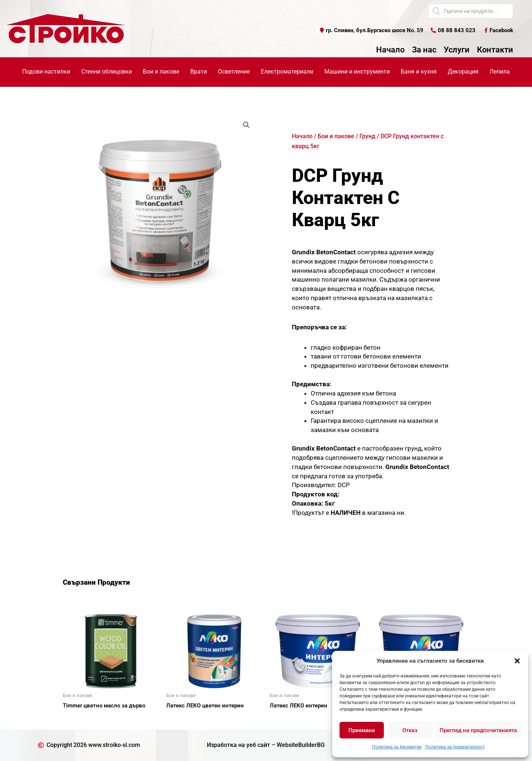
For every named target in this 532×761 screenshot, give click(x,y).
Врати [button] (199, 72)
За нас (424, 50)
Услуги (457, 50)
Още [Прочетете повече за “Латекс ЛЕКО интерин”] (284, 718)
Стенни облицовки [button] (107, 72)
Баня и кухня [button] (419, 72)
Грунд (367, 136)
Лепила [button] (500, 72)
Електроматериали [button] (287, 72)
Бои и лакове (336, 136)
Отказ (410, 730)
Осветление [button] (234, 72)
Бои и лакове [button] (161, 72)
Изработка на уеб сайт (238, 745)
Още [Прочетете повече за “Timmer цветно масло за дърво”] (78, 718)
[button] (517, 661)
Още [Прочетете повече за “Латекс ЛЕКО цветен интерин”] (181, 718)
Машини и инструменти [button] (357, 72)
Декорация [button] (463, 72)
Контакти (495, 50)
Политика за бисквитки (397, 747)
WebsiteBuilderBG (301, 745)
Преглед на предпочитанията (478, 730)
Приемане (362, 730)
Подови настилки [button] (46, 72)
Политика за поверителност (455, 747)
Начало (390, 50)
